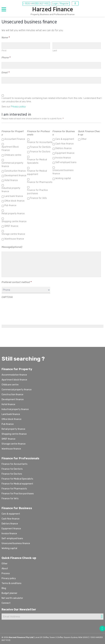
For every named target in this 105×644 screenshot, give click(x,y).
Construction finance (15, 171)
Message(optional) (12, 247)
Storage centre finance (13, 234)
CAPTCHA (7, 297)
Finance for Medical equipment (37, 173)
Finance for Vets (38, 198)
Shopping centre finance (14, 221)
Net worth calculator (12, 598)
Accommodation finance (14, 375)
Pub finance (10, 205)
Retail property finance (13, 214)
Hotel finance (11, 180)
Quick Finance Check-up (89, 133)
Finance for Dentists (40, 147)
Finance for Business (64, 133)
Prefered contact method (17, 282)
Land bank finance (14, 196)
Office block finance (14, 201)
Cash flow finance (64, 144)
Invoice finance (63, 158)
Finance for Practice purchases (37, 192)
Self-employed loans (66, 162)
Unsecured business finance (63, 172)
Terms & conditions (11, 583)
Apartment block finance (14, 380)
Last (55, 50)
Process (6, 573)
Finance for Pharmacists (40, 182)
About (5, 569)
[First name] (26, 46)
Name (6, 38)
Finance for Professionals (39, 133)
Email (6, 73)
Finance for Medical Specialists (37, 161)
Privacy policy (18, 107)
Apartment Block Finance (10, 149)
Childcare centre (13, 155)
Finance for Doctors (40, 152)
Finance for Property (13, 133)
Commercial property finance (12, 165)
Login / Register (61, 4)
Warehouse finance (14, 239)
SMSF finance (11, 226)
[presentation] (26, 308)
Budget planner (9, 593)
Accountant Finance (15, 139)
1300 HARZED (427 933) (36, 4)
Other (84, 139)
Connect (6, 603)
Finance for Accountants (40, 142)
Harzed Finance (53, 10)
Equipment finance (65, 153)
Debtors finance (63, 148)
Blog (4, 588)
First (4, 50)
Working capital (63, 178)
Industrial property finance (11, 190)
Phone (6, 58)
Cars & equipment (65, 139)
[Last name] (77, 46)
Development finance (15, 176)
